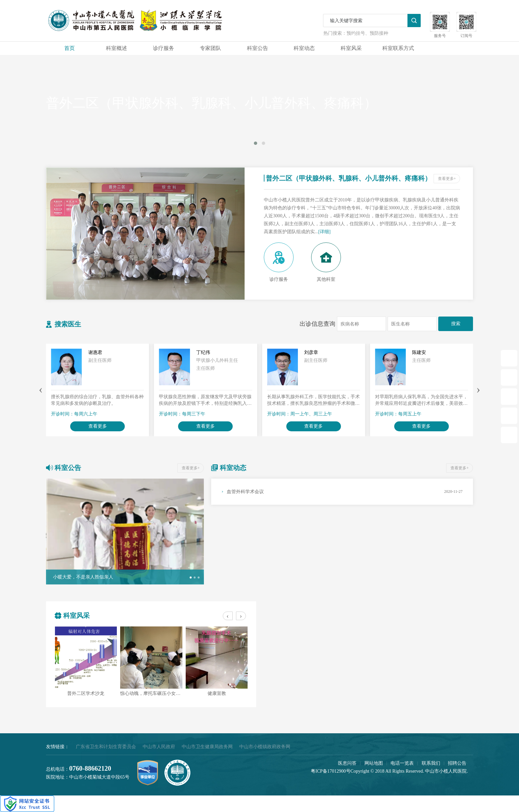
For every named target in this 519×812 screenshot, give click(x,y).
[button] (191, 577)
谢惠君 (95, 352)
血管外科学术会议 (245, 492)
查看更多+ (447, 179)
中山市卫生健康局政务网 (207, 747)
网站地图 (374, 763)
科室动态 (304, 48)
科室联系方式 (398, 48)
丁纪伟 (203, 352)
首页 (70, 48)
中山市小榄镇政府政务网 (265, 747)
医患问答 (347, 763)
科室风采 (351, 48)
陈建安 (419, 352)
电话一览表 (402, 763)
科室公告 (258, 48)
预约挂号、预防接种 (367, 33)
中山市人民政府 (159, 747)
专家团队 (211, 48)
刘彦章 (311, 352)
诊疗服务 (164, 48)
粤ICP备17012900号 (331, 771)
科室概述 (117, 48)
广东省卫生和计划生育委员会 (106, 747)
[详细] (324, 232)
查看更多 (98, 426)
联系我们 (431, 763)
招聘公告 (457, 763)
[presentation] (41, 389)
